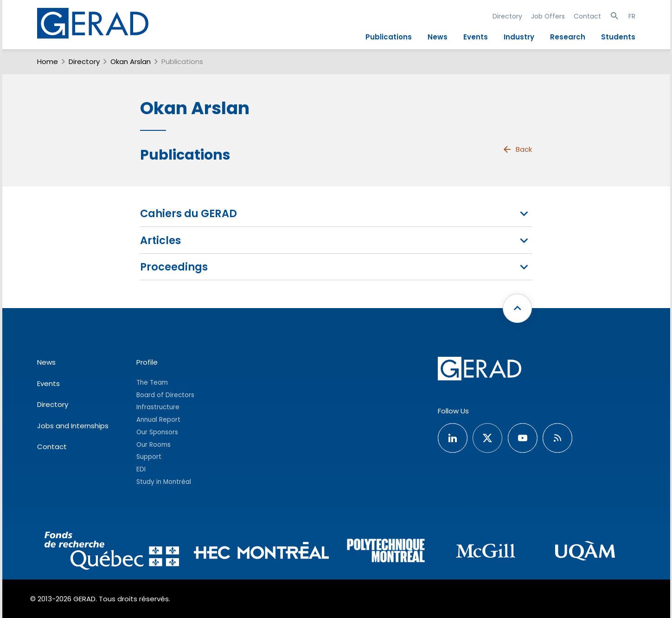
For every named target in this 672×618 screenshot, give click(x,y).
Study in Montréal (164, 482)
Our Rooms (154, 445)
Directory (507, 16)
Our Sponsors (157, 432)
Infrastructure (158, 407)
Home (48, 61)
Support (149, 457)
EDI (141, 469)
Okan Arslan (131, 61)
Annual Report (158, 420)
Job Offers (548, 16)
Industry (519, 37)
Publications (389, 37)
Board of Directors (165, 395)
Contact (587, 16)
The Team (152, 383)
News (438, 37)
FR (632, 16)
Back (517, 149)
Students (618, 37)
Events (476, 37)
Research (568, 37)
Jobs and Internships (73, 426)
